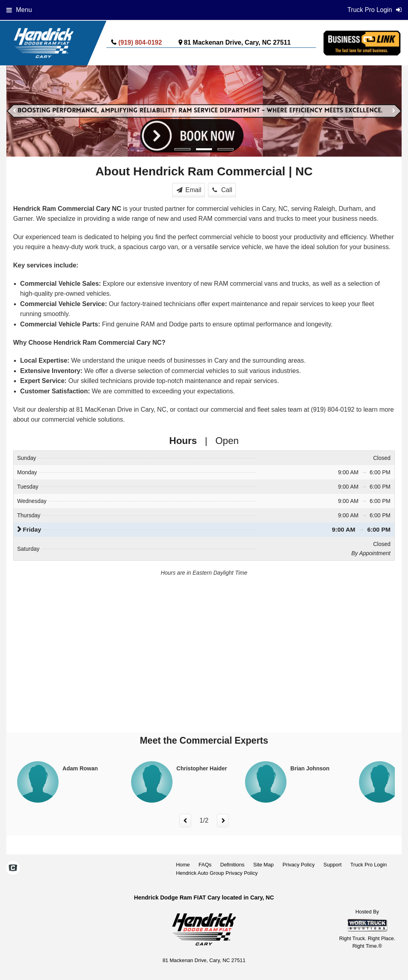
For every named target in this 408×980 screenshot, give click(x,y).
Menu (19, 10)
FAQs (205, 865)
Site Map (264, 865)
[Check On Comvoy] (13, 868)
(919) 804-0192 (140, 42)
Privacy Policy (299, 865)
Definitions (232, 865)
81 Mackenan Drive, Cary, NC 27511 (237, 42)
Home (183, 865)
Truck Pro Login (368, 865)
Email (189, 190)
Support (333, 865)
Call (222, 190)
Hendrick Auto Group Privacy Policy (217, 873)
